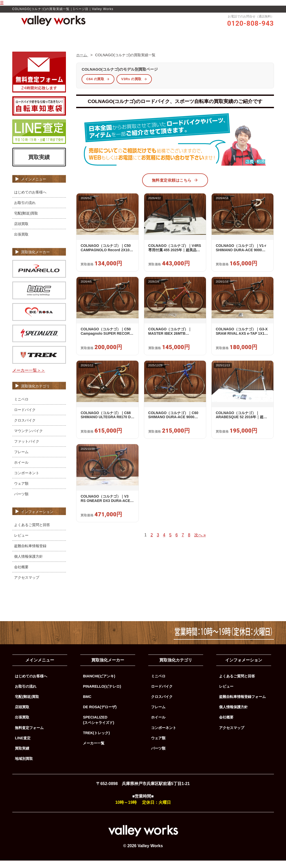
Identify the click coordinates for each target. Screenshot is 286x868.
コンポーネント (27, 480)
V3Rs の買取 (134, 86)
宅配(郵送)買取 (26, 221)
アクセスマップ (27, 585)
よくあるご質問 (211, 43)
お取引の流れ (159, 43)
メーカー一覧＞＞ (29, 378)
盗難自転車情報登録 (30, 553)
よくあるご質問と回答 (32, 532)
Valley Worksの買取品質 (100, 43)
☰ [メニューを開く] (2, 3)
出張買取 (21, 242)
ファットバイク (27, 449)
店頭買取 (21, 231)
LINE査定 (23, 746)
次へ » (200, 543)
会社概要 (21, 574)
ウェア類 (21, 491)
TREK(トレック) (96, 741)
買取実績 (184, 43)
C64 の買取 (98, 86)
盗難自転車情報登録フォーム (242, 704)
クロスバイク (25, 428)
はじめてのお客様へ (30, 200)
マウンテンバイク (28, 438)
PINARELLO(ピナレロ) (102, 694)
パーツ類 (21, 501)
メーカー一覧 (94, 751)
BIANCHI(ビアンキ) (99, 684)
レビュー (133, 43)
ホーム (67, 43)
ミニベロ (21, 407)
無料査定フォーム (29, 735)
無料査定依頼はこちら (175, 188)
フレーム (21, 459)
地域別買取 (24, 766)
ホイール (21, 470)
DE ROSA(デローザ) (100, 715)
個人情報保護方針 (28, 564)
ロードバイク (25, 417)
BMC (87, 704)
